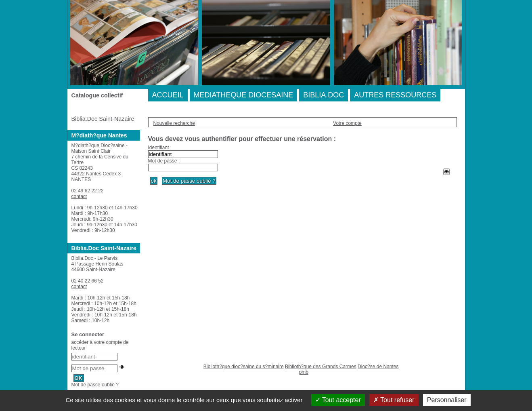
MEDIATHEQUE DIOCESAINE (244, 95)
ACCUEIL (168, 95)
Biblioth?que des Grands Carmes (321, 367)
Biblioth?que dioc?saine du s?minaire (244, 367)
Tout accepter (338, 400)
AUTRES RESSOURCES (395, 95)
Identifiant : (160, 148)
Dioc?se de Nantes (378, 367)
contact (79, 196)
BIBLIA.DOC (324, 95)
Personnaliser (447, 400)
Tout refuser (394, 400)
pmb (304, 372)
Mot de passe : (164, 161)
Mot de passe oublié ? (95, 385)
